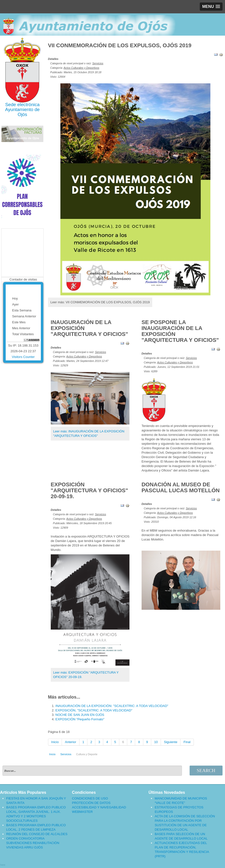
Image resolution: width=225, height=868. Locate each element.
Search (206, 770)
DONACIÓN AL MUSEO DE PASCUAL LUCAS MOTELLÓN (181, 487)
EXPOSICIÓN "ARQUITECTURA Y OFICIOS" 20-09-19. (89, 490)
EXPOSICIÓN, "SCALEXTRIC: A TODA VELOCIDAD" (94, 710)
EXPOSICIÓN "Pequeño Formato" (80, 719)
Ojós (22, 114)
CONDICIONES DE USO (90, 798)
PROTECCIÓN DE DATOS (91, 803)
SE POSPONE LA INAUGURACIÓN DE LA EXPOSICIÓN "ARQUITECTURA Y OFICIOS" (180, 331)
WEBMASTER (82, 812)
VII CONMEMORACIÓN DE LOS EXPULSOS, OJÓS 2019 (120, 45)
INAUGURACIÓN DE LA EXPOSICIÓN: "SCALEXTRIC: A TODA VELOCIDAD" (112, 706)
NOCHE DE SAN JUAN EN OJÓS (80, 715)
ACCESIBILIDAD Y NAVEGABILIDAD (99, 807)
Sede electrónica (22, 105)
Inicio (55, 742)
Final (187, 742)
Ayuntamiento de (23, 109)
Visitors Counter (23, 357)
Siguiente (171, 742)
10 (156, 742)
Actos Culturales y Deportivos (81, 68)
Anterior (71, 742)
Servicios (98, 63)
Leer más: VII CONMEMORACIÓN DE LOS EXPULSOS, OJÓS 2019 (100, 302)
